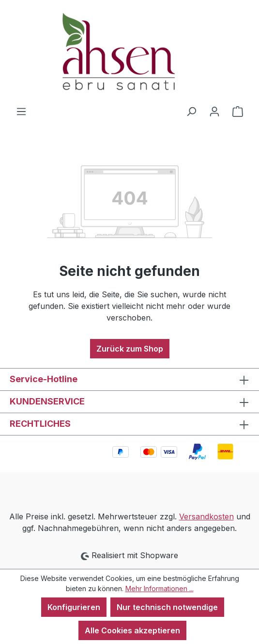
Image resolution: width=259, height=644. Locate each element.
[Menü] (21, 111)
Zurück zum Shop (130, 349)
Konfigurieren (74, 607)
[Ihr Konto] (214, 111)
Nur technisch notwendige (167, 607)
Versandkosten (206, 516)
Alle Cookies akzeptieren (132, 630)
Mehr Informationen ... (160, 588)
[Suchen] (191, 111)
